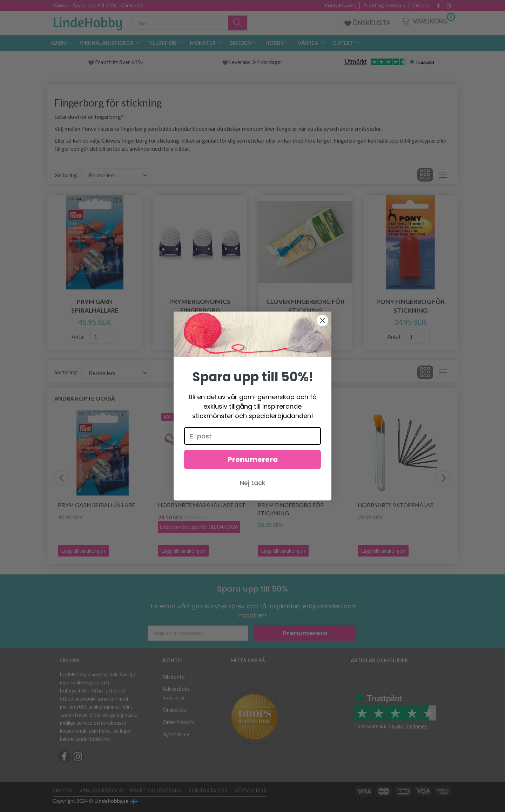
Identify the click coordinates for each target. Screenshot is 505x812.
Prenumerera (253, 474)
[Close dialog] (322, 335)
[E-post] (252, 451)
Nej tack (253, 497)
